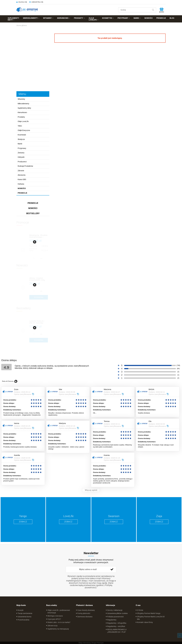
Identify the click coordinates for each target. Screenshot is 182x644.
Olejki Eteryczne (24, 130)
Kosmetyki (22, 135)
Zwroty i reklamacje (115, 610)
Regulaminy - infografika (117, 623)
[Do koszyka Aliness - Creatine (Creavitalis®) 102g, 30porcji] (39, 297)
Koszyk (21, 610)
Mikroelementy (23, 104)
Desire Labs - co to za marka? (59, 622)
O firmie (140, 610)
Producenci (22, 162)
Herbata (21, 184)
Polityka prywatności (115, 617)
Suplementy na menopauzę (58, 629)
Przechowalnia (24, 620)
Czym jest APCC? (54, 619)
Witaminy (21, 99)
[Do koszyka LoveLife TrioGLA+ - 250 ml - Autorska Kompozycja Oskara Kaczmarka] (39, 340)
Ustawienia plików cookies (117, 613)
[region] (33, 58)
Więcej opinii (91, 490)
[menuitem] (13, 19)
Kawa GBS (22, 179)
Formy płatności (84, 613)
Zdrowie (21, 171)
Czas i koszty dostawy (86, 610)
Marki (20, 144)
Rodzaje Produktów (25, 166)
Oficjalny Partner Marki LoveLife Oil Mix (151, 618)
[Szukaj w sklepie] (135, 10)
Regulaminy (112, 620)
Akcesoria (22, 175)
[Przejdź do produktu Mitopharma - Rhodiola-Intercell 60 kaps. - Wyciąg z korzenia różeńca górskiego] (39, 236)
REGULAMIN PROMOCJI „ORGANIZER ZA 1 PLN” (117, 631)
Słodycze (21, 139)
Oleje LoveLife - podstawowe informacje (59, 611)
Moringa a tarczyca (55, 616)
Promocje (22, 193)
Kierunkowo (22, 112)
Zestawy (21, 153)
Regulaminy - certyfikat (116, 626)
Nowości (22, 188)
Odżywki (21, 157)
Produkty (21, 117)
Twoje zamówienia (25, 613)
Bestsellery (33, 213)
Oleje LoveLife (23, 121)
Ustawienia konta (25, 617)
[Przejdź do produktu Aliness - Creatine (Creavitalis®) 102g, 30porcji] (39, 279)
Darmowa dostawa (85, 617)
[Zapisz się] (112, 569)
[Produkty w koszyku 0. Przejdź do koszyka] (161, 10)
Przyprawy (22, 148)
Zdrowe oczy (53, 626)
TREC (20, 126)
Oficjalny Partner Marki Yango (149, 613)
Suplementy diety (24, 108)
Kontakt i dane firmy (145, 622)
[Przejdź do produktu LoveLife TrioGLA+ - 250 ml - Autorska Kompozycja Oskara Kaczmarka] (39, 322)
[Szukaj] (153, 10)
